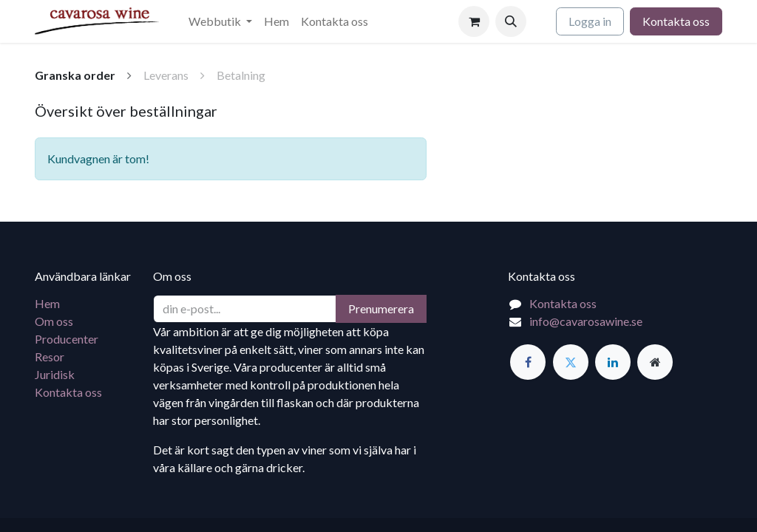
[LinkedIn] (613, 362)
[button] (511, 21)
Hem (47, 303)
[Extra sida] (655, 362)
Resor (50, 357)
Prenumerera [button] (381, 308)
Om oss (54, 321)
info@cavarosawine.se (586, 321)
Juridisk (55, 374)
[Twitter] (571, 362)
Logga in (590, 21)
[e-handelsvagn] (474, 21)
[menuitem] (220, 21)
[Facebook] (528, 362)
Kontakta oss (676, 21)
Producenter (67, 339)
